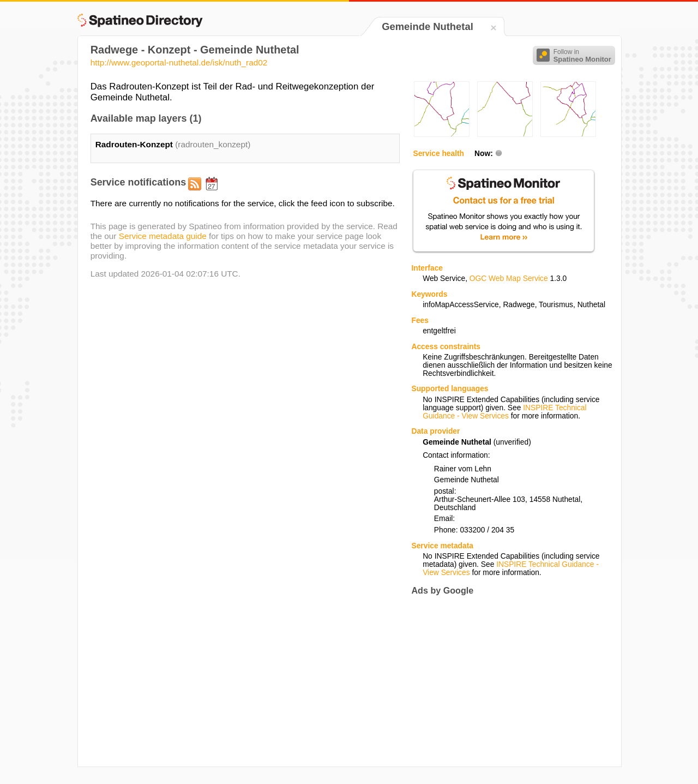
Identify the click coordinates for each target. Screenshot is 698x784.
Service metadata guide (163, 236)
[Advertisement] (503, 681)
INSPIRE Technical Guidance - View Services (504, 412)
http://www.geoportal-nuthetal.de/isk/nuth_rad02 (179, 62)
